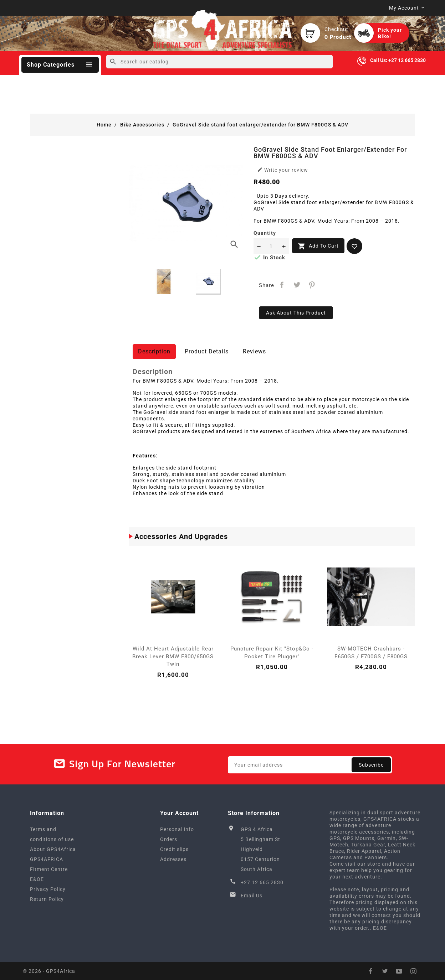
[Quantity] (271, 246)
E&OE (37, 879)
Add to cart (318, 246)
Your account (179, 813)
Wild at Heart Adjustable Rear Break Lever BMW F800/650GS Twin (173, 656)
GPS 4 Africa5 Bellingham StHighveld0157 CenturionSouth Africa (260, 849)
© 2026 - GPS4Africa (49, 971)
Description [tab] (154, 351)
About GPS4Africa (53, 849)
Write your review (283, 170)
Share (282, 285)
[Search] (219, 62)
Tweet (297, 285)
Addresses (173, 859)
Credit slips (174, 849)
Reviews (254, 351)
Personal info (177, 829)
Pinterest (312, 285)
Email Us (252, 896)
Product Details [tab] (207, 351)
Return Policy (47, 899)
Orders (169, 839)
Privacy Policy (48, 889)
